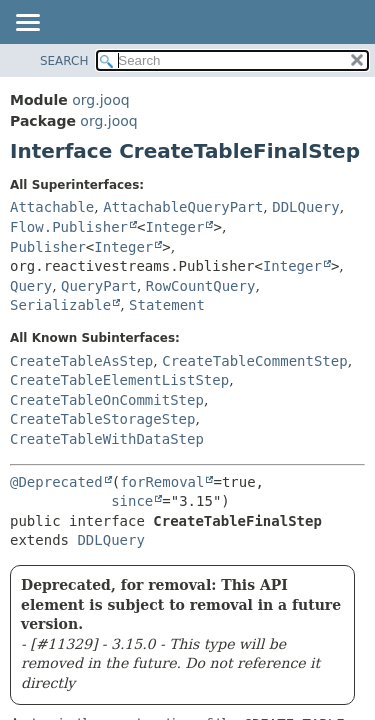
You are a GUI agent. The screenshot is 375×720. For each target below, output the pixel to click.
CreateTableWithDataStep (107, 439)
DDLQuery (305, 207)
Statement (167, 305)
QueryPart (99, 286)
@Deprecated (56, 482)
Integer (174, 227)
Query (31, 286)
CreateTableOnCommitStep (107, 400)
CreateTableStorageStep (102, 419)
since (132, 501)
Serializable (60, 305)
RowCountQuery (201, 286)
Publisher (48, 247)
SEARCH (64, 61)
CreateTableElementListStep (119, 380)
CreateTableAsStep (81, 361)
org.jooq (100, 100)
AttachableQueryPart (183, 207)
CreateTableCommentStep (254, 361)
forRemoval (162, 482)
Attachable (52, 207)
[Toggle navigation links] (27, 24)
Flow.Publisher (69, 227)
